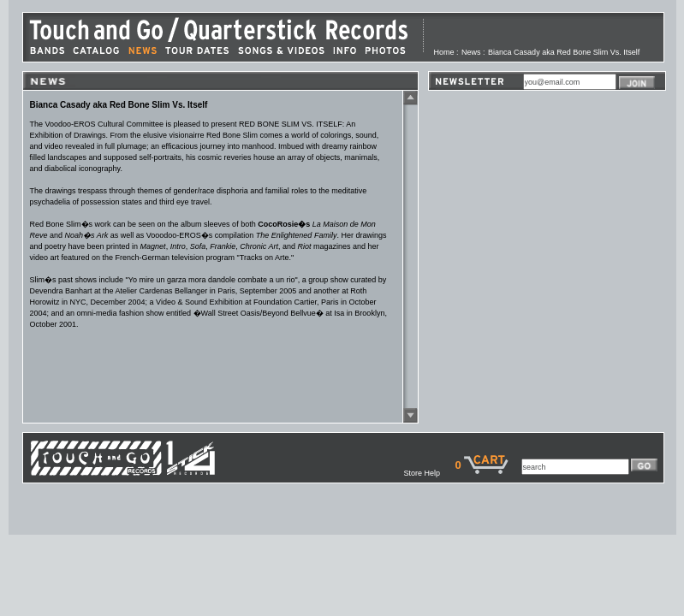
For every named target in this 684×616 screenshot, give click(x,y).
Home (444, 52)
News (471, 52)
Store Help (429, 473)
